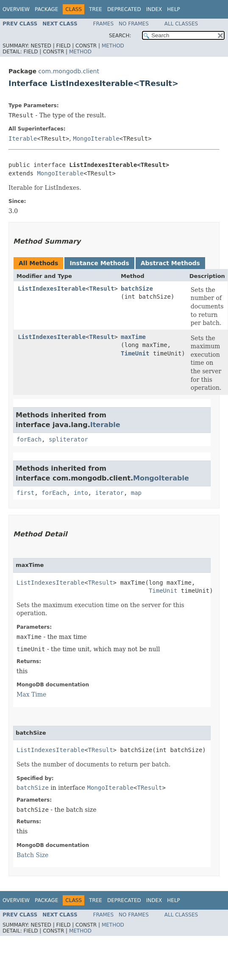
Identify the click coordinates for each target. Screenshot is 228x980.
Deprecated (124, 9)
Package (46, 9)
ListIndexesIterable (52, 289)
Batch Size (32, 855)
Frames (104, 24)
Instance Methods (99, 263)
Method (113, 46)
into (81, 493)
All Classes (181, 24)
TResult (102, 289)
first (25, 493)
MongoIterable (96, 139)
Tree (96, 9)
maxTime (133, 337)
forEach (29, 439)
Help (174, 9)
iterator (109, 493)
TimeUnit (135, 353)
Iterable (23, 139)
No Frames (134, 24)
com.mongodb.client (69, 71)
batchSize (137, 289)
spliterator (68, 439)
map (136, 493)
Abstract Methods (170, 263)
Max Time (31, 694)
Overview (16, 9)
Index (154, 9)
